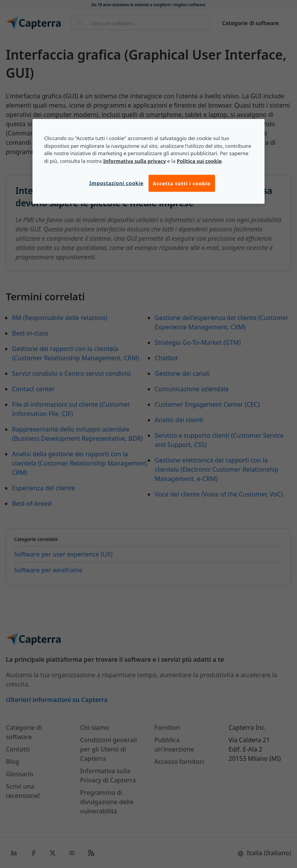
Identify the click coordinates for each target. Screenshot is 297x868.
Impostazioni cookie (116, 183)
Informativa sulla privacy (135, 161)
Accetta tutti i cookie (182, 183)
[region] (148, 161)
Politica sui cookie (199, 161)
